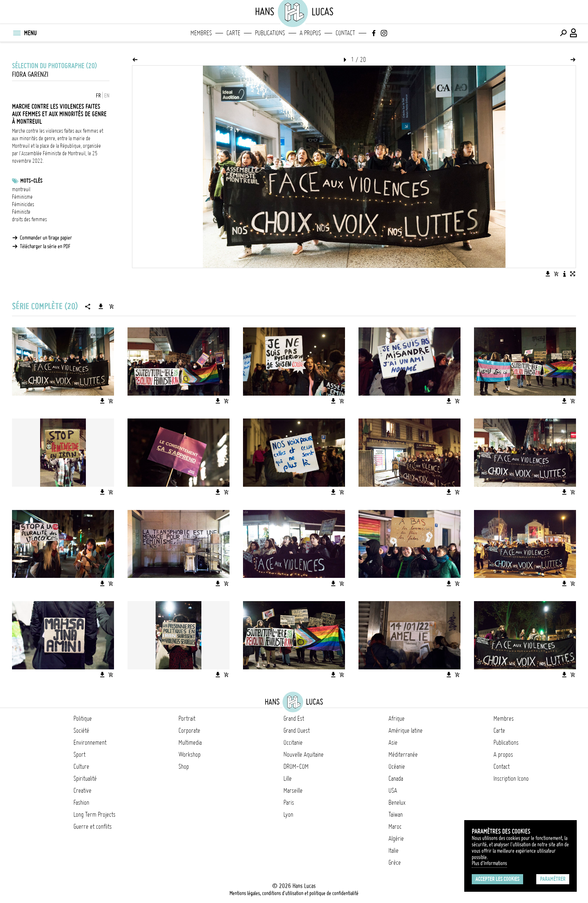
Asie (393, 742)
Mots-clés (31, 181)
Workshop (190, 754)
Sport (79, 754)
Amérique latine (406, 730)
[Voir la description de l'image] (564, 274)
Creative (82, 790)
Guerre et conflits (93, 826)
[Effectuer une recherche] (563, 33)
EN (107, 96)
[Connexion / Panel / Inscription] (574, 33)
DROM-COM (296, 766)
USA (393, 790)
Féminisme (22, 197)
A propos (310, 33)
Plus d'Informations (489, 863)
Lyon (288, 814)
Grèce (395, 862)
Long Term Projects (94, 814)
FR (98, 96)
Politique (83, 718)
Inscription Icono (511, 778)
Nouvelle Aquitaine (304, 754)
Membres (201, 33)
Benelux (397, 802)
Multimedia (190, 742)
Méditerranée (403, 754)
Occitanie (293, 742)
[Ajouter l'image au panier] (556, 274)
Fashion (81, 802)
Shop (184, 766)
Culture (81, 766)
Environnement (90, 742)
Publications (270, 33)
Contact (345, 33)
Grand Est (294, 718)
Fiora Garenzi (30, 74)
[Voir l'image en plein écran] (573, 274)
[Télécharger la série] (101, 306)
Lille (288, 778)
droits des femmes (29, 219)
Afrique (397, 718)
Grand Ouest (297, 730)
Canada (396, 778)
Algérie (396, 838)
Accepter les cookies (497, 879)
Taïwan (396, 814)
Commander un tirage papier (46, 238)
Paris (289, 802)
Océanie (397, 766)
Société (81, 730)
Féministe (21, 212)
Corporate (189, 730)
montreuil (21, 189)
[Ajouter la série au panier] (111, 306)
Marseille (293, 790)
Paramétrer (553, 879)
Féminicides (23, 204)
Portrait (187, 718)
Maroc (395, 826)
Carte (233, 33)
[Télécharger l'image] (548, 274)
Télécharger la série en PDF (45, 246)
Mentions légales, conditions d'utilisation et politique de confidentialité (294, 893)
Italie (394, 850)
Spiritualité (85, 778)
